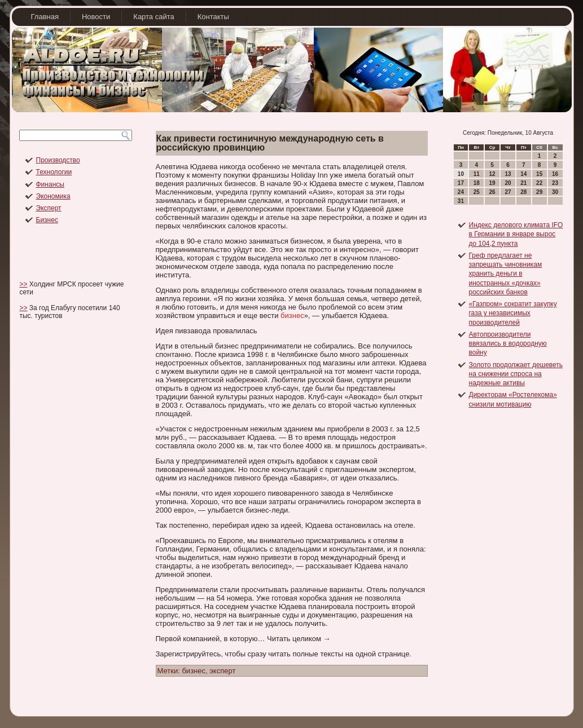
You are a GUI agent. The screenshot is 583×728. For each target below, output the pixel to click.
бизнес (292, 316)
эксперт (222, 671)
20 (508, 183)
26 (492, 192)
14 (523, 174)
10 (461, 174)
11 (477, 174)
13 (508, 174)
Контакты (213, 17)
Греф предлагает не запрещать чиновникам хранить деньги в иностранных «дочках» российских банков (506, 274)
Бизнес (47, 220)
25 (477, 192)
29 (539, 192)
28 (523, 192)
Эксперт (49, 208)
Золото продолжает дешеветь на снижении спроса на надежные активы (516, 374)
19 (492, 183)
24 (461, 192)
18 (477, 183)
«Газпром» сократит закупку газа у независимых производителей (513, 313)
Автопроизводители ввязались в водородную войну (508, 344)
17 (461, 183)
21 (523, 183)
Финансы (50, 184)
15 (539, 174)
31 (461, 201)
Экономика (53, 196)
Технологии (54, 172)
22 (539, 183)
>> (24, 284)
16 (555, 174)
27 (508, 192)
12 (492, 174)
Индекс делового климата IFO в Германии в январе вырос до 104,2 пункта (516, 234)
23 (555, 183)
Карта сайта (154, 17)
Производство (58, 160)
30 (555, 192)
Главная (45, 17)
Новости (96, 17)
